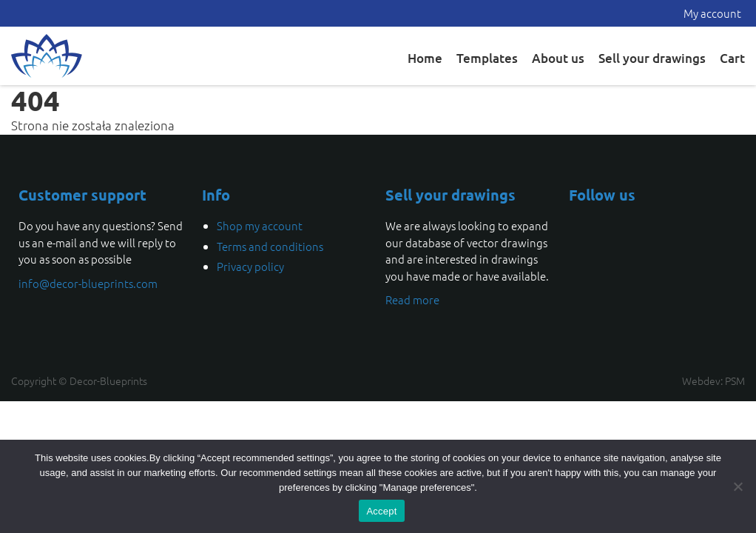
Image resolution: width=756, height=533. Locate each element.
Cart (732, 58)
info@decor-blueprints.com (88, 283)
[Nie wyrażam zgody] (738, 486)
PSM (735, 381)
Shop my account (260, 225)
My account (712, 13)
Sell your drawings (652, 58)
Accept (381, 511)
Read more (412, 299)
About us (558, 58)
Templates (487, 58)
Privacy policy (250, 266)
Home (425, 58)
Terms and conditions (270, 246)
